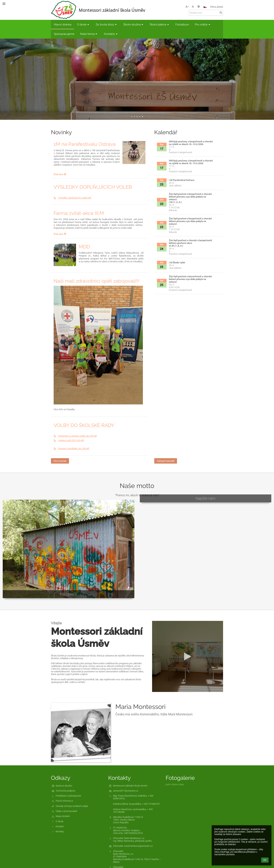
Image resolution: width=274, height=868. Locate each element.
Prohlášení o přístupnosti (68, 796)
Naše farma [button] (89, 34)
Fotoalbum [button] (182, 24)
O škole (60, 821)
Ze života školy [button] (107, 24)
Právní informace (64, 801)
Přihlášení (217, 7)
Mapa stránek (63, 816)
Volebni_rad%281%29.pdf (69, 440)
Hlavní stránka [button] (63, 24)
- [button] (193, 7)
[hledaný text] (206, 13)
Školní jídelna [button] (160, 24)
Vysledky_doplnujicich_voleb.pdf (72, 198)
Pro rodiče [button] (203, 24)
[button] (205, 7)
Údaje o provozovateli (66, 811)
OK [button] (265, 860)
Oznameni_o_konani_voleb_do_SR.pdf (75, 436)
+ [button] (187, 7)
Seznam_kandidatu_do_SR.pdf (71, 449)
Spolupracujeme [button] (64, 34)
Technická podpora (65, 791)
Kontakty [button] (111, 34)
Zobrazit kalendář (166, 461)
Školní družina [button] (134, 24)
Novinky (60, 831)
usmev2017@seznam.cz (126, 791)
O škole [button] (84, 24)
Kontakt (60, 826)
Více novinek (60, 461)
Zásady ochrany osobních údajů (72, 806)
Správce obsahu (64, 786)
